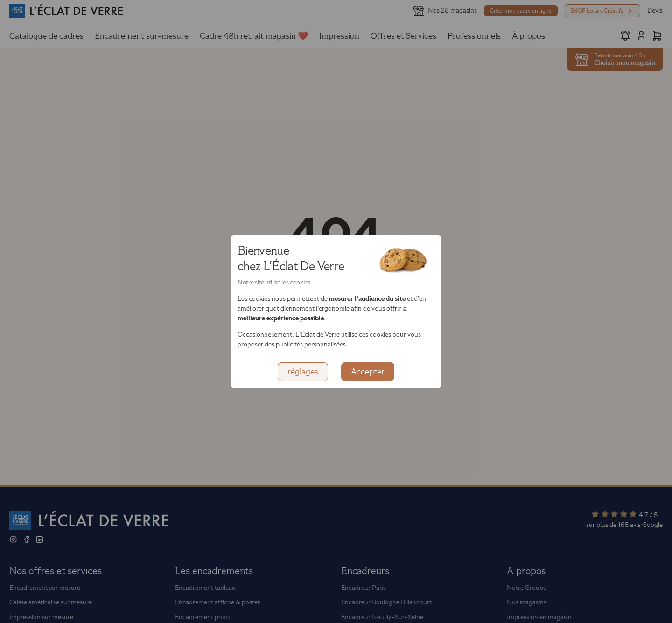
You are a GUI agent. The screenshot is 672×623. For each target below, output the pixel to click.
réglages (303, 372)
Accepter (368, 372)
